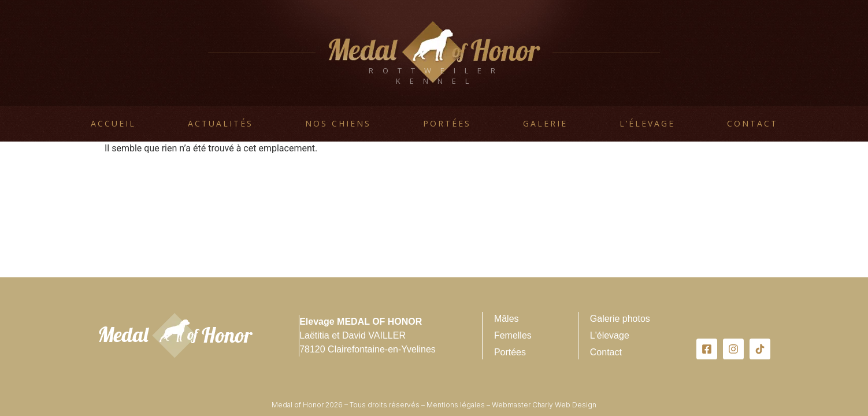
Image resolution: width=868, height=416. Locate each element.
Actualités (220, 123)
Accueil (113, 123)
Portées (447, 123)
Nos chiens (338, 123)
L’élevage (647, 123)
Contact (752, 123)
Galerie (545, 123)
